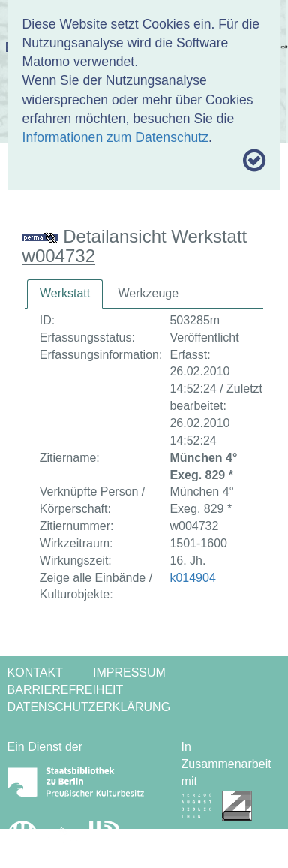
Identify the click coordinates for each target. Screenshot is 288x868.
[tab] (65, 294)
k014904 (192, 578)
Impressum (129, 672)
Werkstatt (65, 293)
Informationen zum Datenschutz (115, 137)
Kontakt (35, 672)
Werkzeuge (148, 293)
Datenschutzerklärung (89, 707)
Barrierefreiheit (66, 690)
